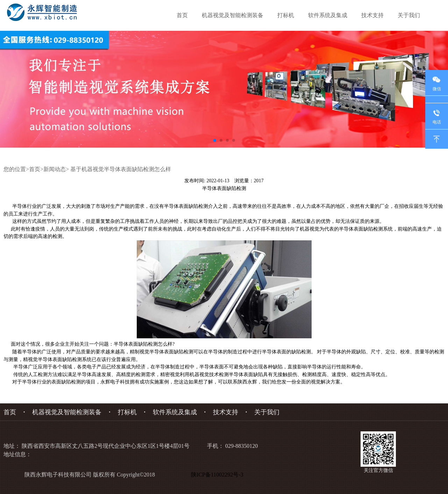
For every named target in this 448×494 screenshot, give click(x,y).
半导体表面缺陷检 (184, 206)
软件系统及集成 (328, 15)
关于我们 (409, 15)
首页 (182, 15)
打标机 (286, 15)
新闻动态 (55, 169)
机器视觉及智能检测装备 (233, 15)
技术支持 (372, 15)
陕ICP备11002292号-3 (219, 475)
